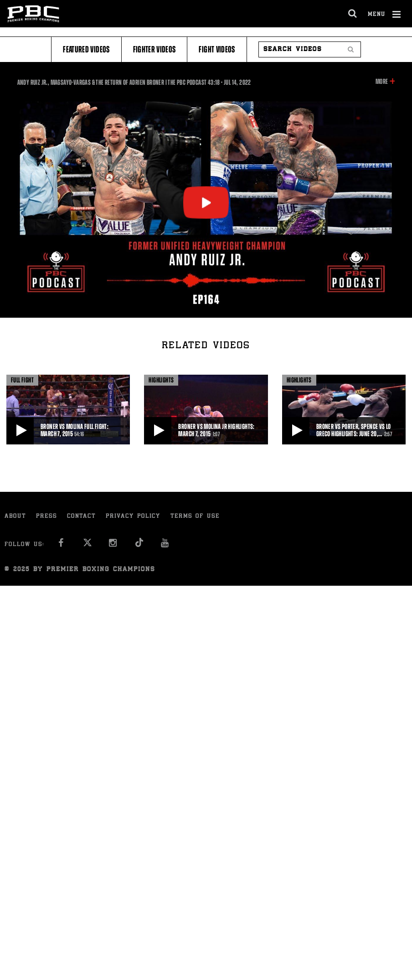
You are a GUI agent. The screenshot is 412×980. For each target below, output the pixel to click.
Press (46, 517)
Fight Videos (217, 49)
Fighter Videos (154, 49)
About (15, 517)
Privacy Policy (133, 517)
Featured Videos (86, 49)
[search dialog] (353, 14)
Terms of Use (195, 517)
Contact (81, 517)
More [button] (382, 82)
